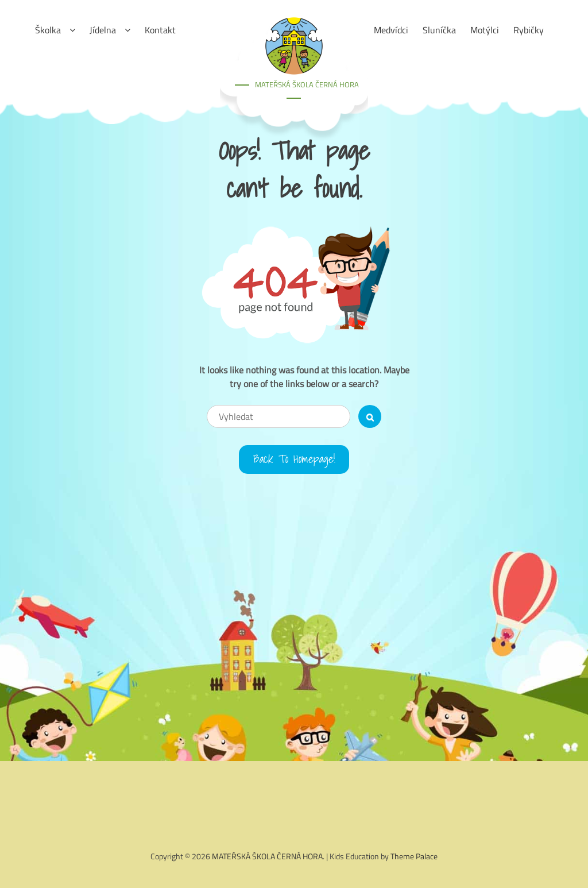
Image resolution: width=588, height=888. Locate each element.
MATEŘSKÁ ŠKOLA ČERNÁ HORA (307, 84)
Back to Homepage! (294, 460)
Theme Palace (414, 856)
